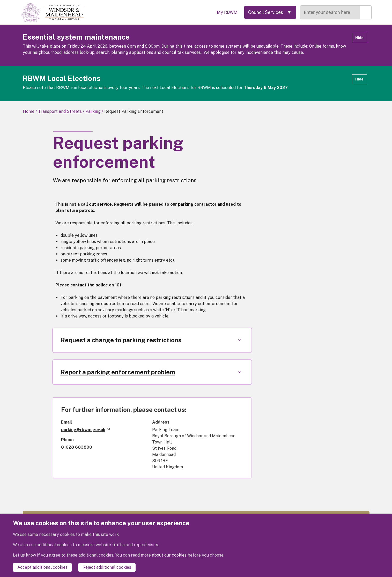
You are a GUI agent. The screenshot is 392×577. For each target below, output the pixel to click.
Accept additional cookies (42, 567)
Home (29, 111)
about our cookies (169, 555)
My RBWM (226, 12)
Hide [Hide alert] (359, 38)
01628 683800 (77, 447)
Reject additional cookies (107, 567)
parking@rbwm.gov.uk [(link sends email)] (85, 430)
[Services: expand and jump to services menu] (270, 12)
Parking (93, 111)
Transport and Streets (60, 111)
